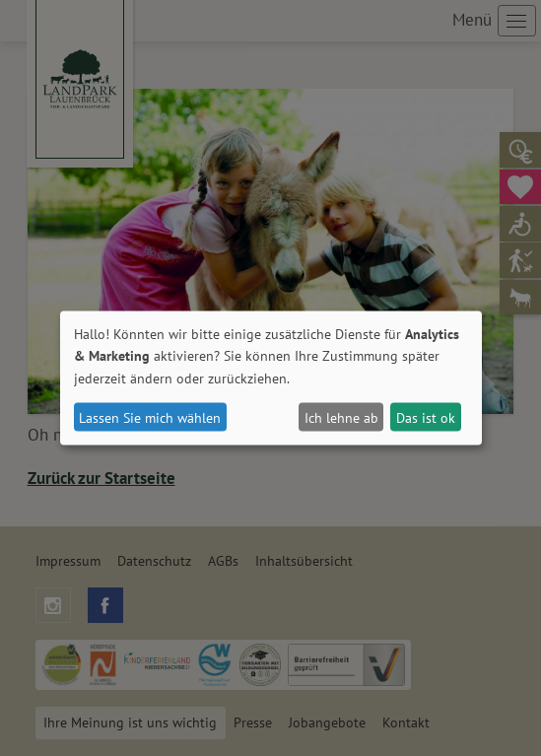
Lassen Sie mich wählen (150, 417)
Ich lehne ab (341, 417)
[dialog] (271, 378)
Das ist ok (426, 417)
